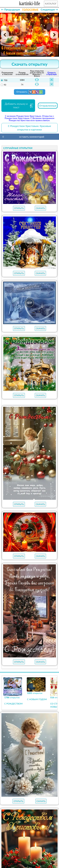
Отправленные (48, 106)
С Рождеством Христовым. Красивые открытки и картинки (29, 128)
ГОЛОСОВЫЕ (30, 9)
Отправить (30, 92)
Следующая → (49, 9)
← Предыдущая (10, 9)
